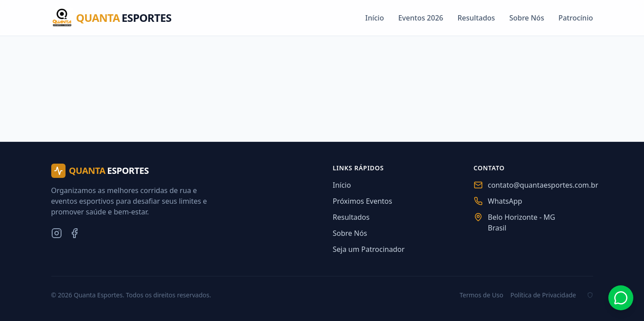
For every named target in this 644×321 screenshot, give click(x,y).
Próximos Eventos (363, 201)
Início (374, 18)
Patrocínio (576, 18)
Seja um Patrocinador (369, 249)
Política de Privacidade (543, 295)
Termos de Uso (481, 295)
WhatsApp (505, 201)
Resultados (476, 18)
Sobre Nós (527, 18)
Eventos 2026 (420, 18)
